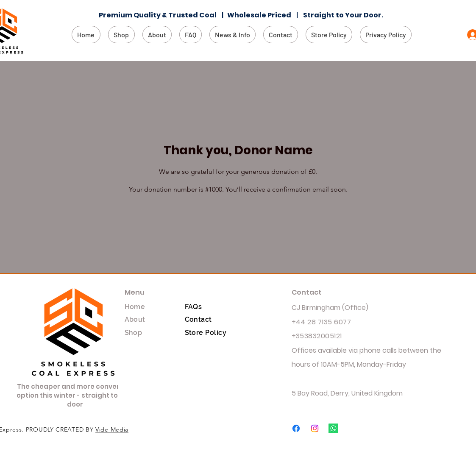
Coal (210, 15)
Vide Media (112, 429)
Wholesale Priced (261, 15)
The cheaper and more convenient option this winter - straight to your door (75, 395)
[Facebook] (296, 428)
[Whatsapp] (333, 428)
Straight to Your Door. (344, 15)
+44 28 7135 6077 (322, 322)
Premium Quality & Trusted (149, 15)
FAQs (193, 307)
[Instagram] (315, 428)
